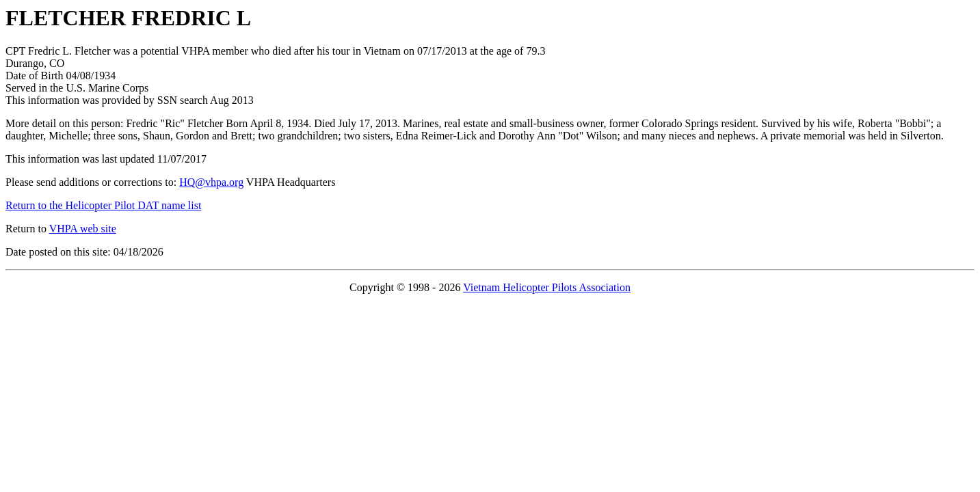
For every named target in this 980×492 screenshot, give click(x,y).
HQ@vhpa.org (211, 182)
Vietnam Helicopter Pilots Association (547, 287)
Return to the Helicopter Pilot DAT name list (103, 205)
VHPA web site (83, 229)
